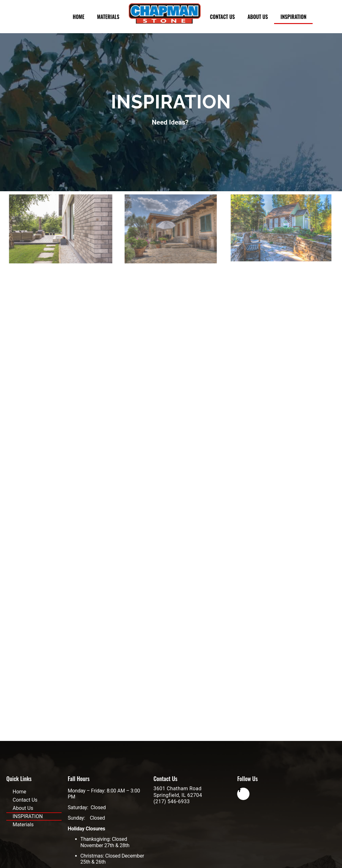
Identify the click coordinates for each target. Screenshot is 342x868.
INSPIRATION (293, 17)
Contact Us (222, 17)
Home (78, 17)
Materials (108, 17)
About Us (258, 17)
